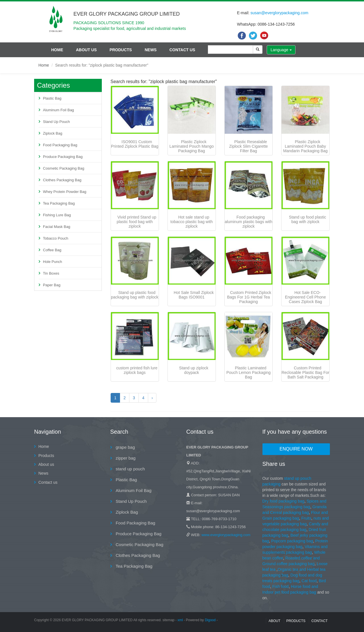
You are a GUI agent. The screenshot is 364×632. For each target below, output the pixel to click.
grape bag (125, 447)
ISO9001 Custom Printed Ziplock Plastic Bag (135, 144)
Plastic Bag (52, 98)
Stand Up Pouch (56, 122)
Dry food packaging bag (284, 501)
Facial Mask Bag (57, 227)
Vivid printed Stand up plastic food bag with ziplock (136, 222)
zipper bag (125, 458)
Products (121, 50)
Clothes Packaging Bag (62, 180)
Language (281, 50)
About (274, 621)
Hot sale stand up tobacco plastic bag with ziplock (192, 222)
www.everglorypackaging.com (226, 535)
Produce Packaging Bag (63, 157)
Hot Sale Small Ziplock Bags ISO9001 (194, 295)
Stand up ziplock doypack (194, 370)
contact (319, 621)
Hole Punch (52, 262)
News (151, 50)
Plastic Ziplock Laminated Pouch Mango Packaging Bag (192, 146)
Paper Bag (52, 285)
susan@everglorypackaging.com (279, 13)
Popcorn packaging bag (292, 541)
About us (86, 50)
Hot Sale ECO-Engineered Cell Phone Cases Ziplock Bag (305, 297)
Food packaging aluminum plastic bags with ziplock (248, 222)
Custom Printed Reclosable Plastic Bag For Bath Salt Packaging (305, 372)
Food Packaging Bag (60, 145)
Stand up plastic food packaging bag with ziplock (135, 295)
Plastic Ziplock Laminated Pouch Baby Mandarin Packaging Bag (305, 146)
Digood (210, 620)
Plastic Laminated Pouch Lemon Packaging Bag (249, 372)
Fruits (306, 518)
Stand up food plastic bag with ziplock (308, 219)
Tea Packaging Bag (59, 203)
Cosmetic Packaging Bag (64, 168)
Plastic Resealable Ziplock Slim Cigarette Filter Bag (249, 146)
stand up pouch (130, 469)
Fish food (281, 586)
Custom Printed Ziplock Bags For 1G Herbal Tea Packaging (249, 297)
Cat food (309, 581)
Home (57, 50)
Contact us (182, 50)
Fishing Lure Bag (57, 215)
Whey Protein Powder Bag (65, 192)
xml (180, 620)
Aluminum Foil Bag (58, 110)
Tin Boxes (51, 273)
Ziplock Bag (53, 133)
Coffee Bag (52, 250)
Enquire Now (296, 449)
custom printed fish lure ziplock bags (137, 370)
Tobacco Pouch (56, 238)
